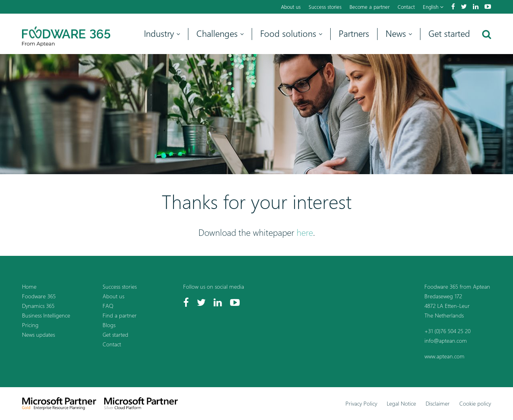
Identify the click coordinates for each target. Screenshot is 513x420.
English (433, 7)
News (399, 34)
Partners (354, 34)
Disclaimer (438, 403)
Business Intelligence (46, 315)
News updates (38, 335)
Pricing (30, 325)
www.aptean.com (444, 356)
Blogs (109, 325)
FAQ (108, 306)
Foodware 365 (39, 296)
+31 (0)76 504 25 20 (447, 331)
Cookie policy (475, 403)
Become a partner (370, 7)
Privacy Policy (361, 403)
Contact (406, 7)
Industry (162, 34)
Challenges (220, 34)
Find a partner (120, 315)
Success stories (325, 7)
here (305, 233)
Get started (449, 34)
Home (29, 286)
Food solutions (291, 34)
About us (291, 7)
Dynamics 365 (38, 306)
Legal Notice (401, 403)
